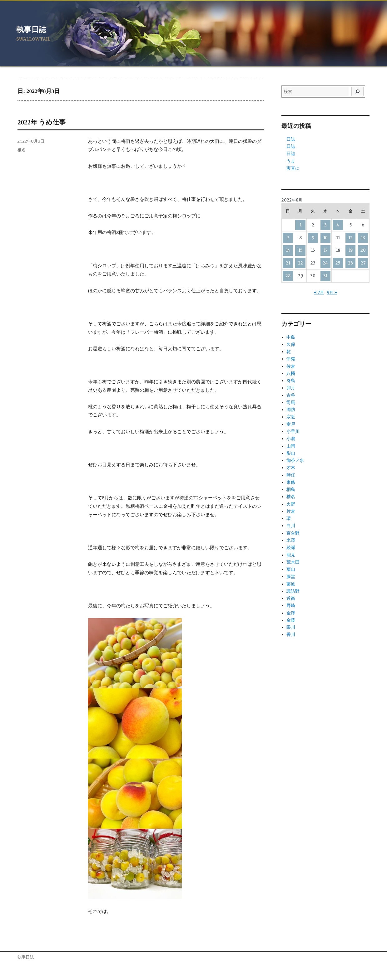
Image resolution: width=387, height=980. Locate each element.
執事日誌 (31, 30)
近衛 (291, 598)
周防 (291, 410)
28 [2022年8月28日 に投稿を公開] (288, 276)
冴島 (291, 381)
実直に (293, 168)
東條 (291, 482)
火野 (291, 504)
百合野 (293, 533)
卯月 (291, 388)
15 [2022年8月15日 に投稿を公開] (300, 250)
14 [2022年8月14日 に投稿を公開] (288, 250)
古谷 (291, 395)
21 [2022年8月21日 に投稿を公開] (288, 263)
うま (291, 161)
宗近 (291, 417)
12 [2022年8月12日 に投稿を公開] (350, 238)
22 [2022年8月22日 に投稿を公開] (300, 263)
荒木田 (293, 562)
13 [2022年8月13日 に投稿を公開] (363, 238)
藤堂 (291, 576)
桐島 (291, 489)
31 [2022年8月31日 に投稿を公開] (325, 276)
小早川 (293, 431)
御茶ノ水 (295, 460)
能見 (291, 555)
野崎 (291, 605)
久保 (291, 344)
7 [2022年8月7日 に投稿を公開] (288, 238)
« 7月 (319, 292)
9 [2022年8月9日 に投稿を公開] (313, 238)
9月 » (332, 292)
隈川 (291, 627)
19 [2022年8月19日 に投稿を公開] (351, 250)
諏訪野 (293, 591)
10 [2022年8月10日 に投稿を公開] (325, 238)
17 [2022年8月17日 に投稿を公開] (325, 250)
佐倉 (291, 366)
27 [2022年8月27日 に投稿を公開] (363, 263)
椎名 (22, 150)
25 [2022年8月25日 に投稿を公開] (338, 263)
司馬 (291, 402)
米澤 (291, 540)
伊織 (291, 359)
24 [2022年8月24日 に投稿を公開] (325, 263)
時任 (291, 475)
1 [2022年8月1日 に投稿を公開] (300, 225)
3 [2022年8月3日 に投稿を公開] (325, 225)
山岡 (291, 446)
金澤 (291, 613)
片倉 (291, 511)
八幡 (291, 373)
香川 (291, 634)
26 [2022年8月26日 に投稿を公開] (350, 263)
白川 (291, 526)
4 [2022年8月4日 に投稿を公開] (338, 225)
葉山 (291, 569)
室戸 (291, 424)
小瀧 (291, 439)
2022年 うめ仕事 (42, 122)
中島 (291, 337)
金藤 (291, 620)
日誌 (291, 139)
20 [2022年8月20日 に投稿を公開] (363, 250)
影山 (291, 453)
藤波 (291, 584)
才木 (291, 468)
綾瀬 (291, 547)
